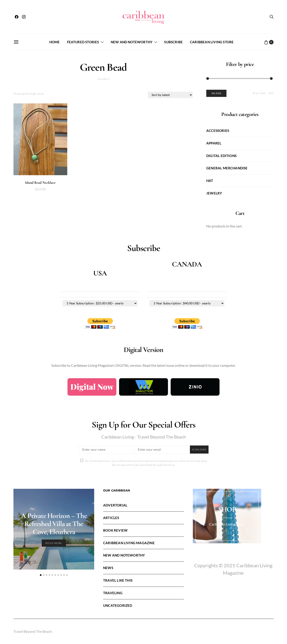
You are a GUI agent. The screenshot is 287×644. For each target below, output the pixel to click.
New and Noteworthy (132, 42)
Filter (216, 93)
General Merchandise (227, 168)
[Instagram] (24, 17)
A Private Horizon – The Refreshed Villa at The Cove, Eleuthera (54, 524)
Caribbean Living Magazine (129, 543)
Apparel (214, 143)
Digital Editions (221, 156)
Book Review (115, 530)
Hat (210, 181)
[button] (41, 575)
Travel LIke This (118, 580)
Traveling (113, 593)
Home (55, 42)
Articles (111, 518)
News (108, 568)
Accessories (218, 131)
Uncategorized (118, 605)
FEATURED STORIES (83, 42)
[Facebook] (17, 17)
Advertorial (115, 505)
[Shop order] (170, 95)
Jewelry (214, 193)
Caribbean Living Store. (227, 524)
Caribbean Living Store (212, 42)
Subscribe (173, 42)
